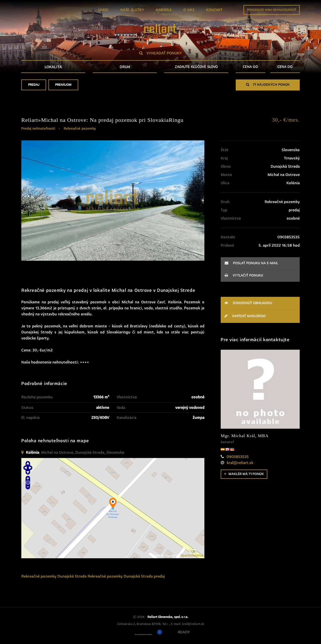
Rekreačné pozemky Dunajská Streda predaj (126, 576)
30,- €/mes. (286, 120)
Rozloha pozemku (37, 397)
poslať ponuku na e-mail (251, 263)
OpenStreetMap (192, 556)
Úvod (103, 10)
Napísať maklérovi (245, 316)
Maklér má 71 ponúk (244, 474)
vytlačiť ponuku (244, 275)
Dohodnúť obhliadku (248, 303)
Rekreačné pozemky (80, 129)
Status (27, 408)
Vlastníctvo (127, 397)
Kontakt (214, 10)
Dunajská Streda (72, 576)
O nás (189, 10)
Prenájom (63, 86)
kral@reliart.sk (240, 463)
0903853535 (238, 457)
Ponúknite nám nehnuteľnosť (272, 10)
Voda (121, 408)
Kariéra (164, 10)
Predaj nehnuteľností (38, 129)
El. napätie (30, 418)
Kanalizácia (127, 418)
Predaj (34, 86)
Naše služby (132, 10)
